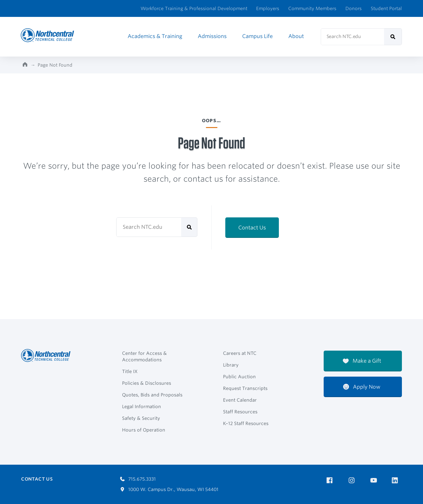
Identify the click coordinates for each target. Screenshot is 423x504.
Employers (268, 8)
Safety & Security (141, 418)
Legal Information (142, 407)
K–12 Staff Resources (246, 423)
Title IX (130, 371)
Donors (354, 8)
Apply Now (362, 387)
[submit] (393, 37)
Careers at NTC (240, 353)
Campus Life (257, 36)
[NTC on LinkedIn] (397, 481)
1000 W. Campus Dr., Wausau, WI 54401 (169, 489)
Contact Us (252, 228)
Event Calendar (240, 400)
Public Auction (239, 377)
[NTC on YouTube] (375, 480)
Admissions (212, 36)
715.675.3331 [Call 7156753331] (138, 479)
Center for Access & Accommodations (144, 356)
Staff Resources (240, 412)
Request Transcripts (245, 388)
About (296, 36)
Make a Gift (362, 361)
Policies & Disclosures (147, 383)
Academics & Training (155, 36)
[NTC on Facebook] (331, 480)
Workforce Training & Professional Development (194, 8)
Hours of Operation (144, 430)
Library (231, 365)
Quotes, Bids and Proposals (152, 395)
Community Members (312, 8)
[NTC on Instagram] (353, 480)
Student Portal (386, 8)
